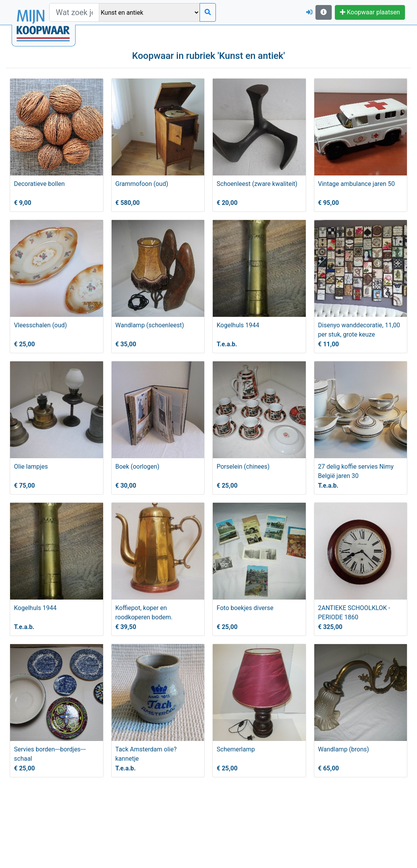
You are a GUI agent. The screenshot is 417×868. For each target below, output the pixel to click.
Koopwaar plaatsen (370, 12)
